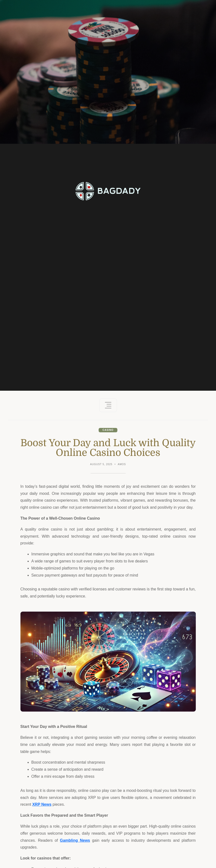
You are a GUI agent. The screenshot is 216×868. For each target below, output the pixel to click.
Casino (108, 430)
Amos (122, 464)
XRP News (42, 804)
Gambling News (75, 840)
